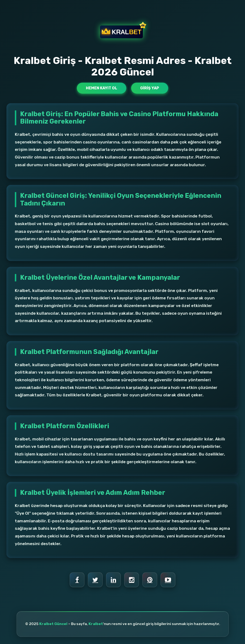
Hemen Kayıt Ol (102, 88)
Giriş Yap (150, 88)
